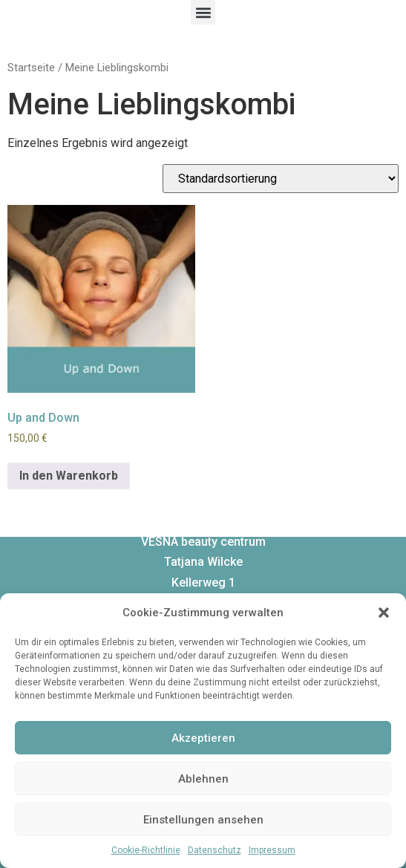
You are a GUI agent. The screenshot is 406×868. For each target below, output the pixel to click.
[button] (384, 613)
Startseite (31, 68)
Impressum (272, 850)
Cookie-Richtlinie (146, 850)
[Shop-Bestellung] (281, 179)
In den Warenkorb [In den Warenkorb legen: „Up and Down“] (69, 476)
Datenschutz (215, 850)
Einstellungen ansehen (203, 820)
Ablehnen (203, 779)
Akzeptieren (203, 738)
